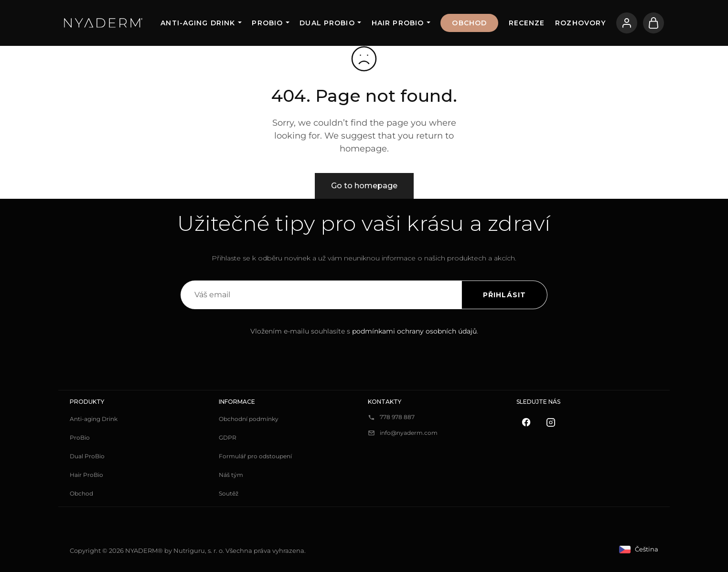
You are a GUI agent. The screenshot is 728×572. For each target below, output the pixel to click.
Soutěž (229, 493)
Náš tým (231, 475)
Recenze (527, 23)
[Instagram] (551, 422)
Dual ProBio (327, 23)
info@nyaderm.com (409, 433)
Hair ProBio (398, 23)
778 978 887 (397, 417)
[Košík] (653, 23)
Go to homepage (364, 186)
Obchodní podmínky (249, 419)
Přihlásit (504, 295)
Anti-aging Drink (94, 419)
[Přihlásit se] (627, 23)
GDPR (228, 437)
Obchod (469, 23)
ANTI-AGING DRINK (198, 23)
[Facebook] (526, 422)
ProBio (267, 23)
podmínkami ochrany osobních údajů (414, 331)
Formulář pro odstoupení (255, 456)
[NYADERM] (103, 23)
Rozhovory (580, 23)
